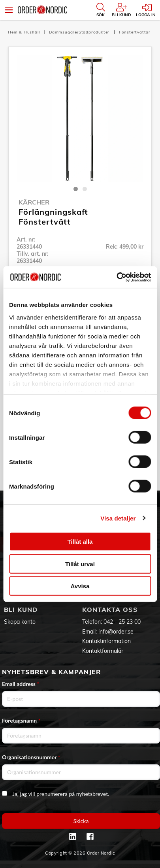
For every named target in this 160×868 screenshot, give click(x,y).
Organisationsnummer (31, 757)
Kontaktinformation (106, 641)
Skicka (81, 821)
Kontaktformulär (103, 651)
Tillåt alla (80, 542)
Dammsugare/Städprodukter (80, 32)
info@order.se (116, 632)
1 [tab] (76, 189)
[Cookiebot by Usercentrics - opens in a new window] (116, 277)
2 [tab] (85, 189)
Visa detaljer (118, 518)
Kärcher (34, 202)
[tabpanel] (80, 118)
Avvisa (80, 586)
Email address (21, 684)
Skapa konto (20, 622)
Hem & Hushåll (24, 32)
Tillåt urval (80, 564)
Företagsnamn (21, 720)
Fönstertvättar (135, 32)
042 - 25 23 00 (122, 622)
